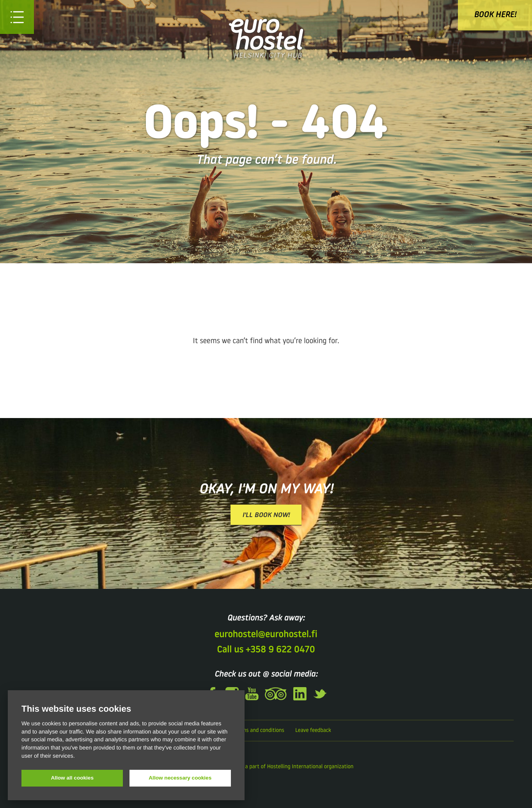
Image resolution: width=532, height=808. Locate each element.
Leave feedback (313, 731)
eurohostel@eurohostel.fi (266, 635)
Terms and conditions (259, 731)
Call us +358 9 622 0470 (266, 650)
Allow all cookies (72, 778)
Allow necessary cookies (180, 778)
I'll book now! (266, 515)
